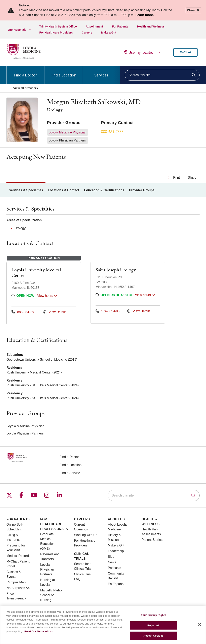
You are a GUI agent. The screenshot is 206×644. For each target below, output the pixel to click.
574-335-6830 (109, 311)
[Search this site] (162, 75)
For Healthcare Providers (56, 33)
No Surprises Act (18, 588)
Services (101, 72)
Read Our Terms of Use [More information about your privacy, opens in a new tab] (39, 633)
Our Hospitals (17, 30)
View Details (55, 312)
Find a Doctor (25, 72)
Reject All (153, 627)
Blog (111, 557)
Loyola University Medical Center (36, 272)
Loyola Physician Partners (47, 569)
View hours (47, 296)
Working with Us (86, 535)
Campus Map (16, 582)
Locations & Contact (64, 190)
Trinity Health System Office (58, 26)
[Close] (200, 627)
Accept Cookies (153, 638)
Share (190, 178)
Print (174, 178)
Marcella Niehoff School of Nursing (52, 595)
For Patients (120, 26)
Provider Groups (142, 190)
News (112, 562)
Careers (87, 33)
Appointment (94, 26)
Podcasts (114, 568)
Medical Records (18, 556)
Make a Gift (109, 33)
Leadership (116, 551)
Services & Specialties (26, 190)
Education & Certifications (104, 190)
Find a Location (63, 72)
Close (193, 10)
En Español (116, 584)
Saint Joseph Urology (116, 270)
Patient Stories (152, 540)
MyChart (185, 52)
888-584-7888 (112, 132)
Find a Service (70, 473)
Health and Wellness (151, 26)
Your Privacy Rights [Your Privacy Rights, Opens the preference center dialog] (153, 617)
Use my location (140, 52)
